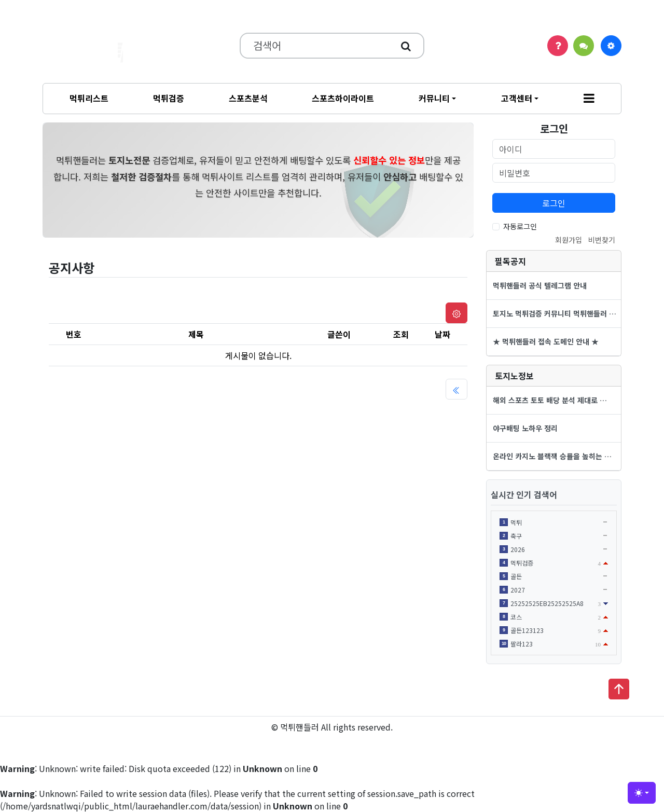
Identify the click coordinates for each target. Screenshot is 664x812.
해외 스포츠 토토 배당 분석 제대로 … (550, 400)
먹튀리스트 (89, 98)
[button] (589, 99)
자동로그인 (520, 226)
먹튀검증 (169, 98)
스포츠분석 (248, 98)
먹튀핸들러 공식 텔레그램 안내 (540, 285)
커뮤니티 (434, 98)
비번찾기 (602, 240)
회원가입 (569, 240)
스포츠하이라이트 (343, 98)
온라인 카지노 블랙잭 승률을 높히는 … (552, 456)
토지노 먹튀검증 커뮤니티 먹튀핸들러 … (555, 313)
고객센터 (517, 98)
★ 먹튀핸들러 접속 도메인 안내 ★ (546, 341)
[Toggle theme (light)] (642, 793)
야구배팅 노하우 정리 (525, 428)
